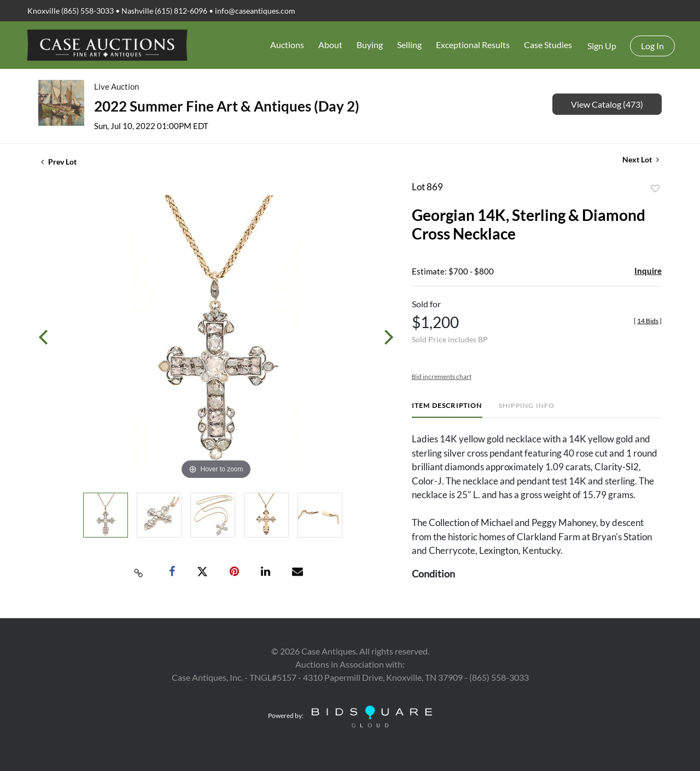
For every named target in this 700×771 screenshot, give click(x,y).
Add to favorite (655, 189)
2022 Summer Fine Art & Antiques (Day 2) (227, 106)
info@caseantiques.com (255, 11)
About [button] (330, 45)
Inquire (648, 271)
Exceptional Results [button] (473, 45)
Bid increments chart (442, 376)
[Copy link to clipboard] (139, 572)
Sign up (602, 46)
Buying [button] (370, 45)
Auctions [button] (287, 45)
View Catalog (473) (607, 104)
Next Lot (641, 159)
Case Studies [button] (548, 45)
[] (648, 321)
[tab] (447, 410)
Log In (652, 46)
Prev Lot (59, 162)
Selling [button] (409, 45)
